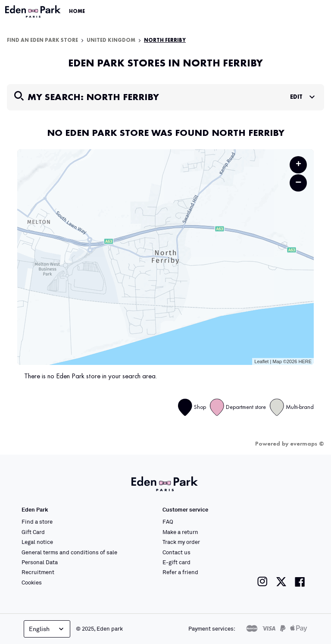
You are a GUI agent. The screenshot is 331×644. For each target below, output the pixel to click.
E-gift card (176, 562)
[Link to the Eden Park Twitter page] (281, 582)
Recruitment (38, 572)
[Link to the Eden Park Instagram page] (262, 582)
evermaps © (307, 444)
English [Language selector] (47, 629)
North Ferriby (165, 41)
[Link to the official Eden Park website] (34, 12)
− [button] (298, 183)
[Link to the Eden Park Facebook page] (300, 582)
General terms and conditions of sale (69, 552)
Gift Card (33, 532)
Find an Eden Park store (42, 41)
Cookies (32, 582)
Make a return (180, 532)
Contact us (176, 552)
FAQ (168, 521)
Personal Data (40, 562)
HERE (305, 361)
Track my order (181, 542)
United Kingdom (111, 41)
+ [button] (298, 165)
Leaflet (261, 361)
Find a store (37, 521)
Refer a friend (180, 572)
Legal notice (37, 542)
